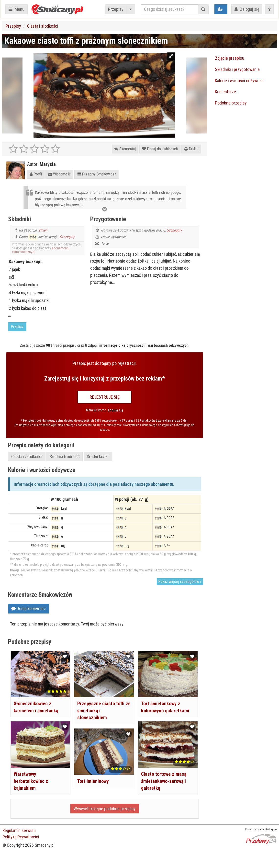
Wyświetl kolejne (105, 809)
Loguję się (116, 410)
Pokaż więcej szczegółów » (180, 582)
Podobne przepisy (231, 103)
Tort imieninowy (93, 780)
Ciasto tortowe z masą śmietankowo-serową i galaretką (164, 780)
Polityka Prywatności (21, 837)
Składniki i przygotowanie (237, 69)
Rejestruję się (105, 397)
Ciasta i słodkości (43, 26)
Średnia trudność (65, 457)
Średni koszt (98, 457)
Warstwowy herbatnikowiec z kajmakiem (31, 780)
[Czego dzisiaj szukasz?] (170, 9)
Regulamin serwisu (19, 830)
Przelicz (17, 327)
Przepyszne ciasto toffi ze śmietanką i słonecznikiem (101, 710)
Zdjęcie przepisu (230, 58)
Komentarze (225, 92)
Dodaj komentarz (29, 608)
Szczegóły (67, 237)
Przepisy (116, 9)
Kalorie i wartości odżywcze (239, 81)
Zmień (43, 230)
